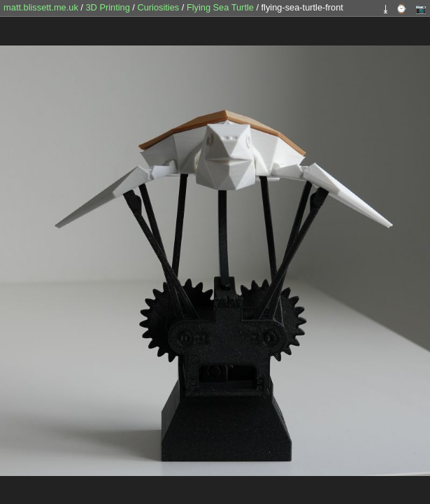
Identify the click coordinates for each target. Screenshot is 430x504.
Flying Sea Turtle (222, 7)
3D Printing (109, 7)
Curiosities (159, 7)
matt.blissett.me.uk (41, 7)
